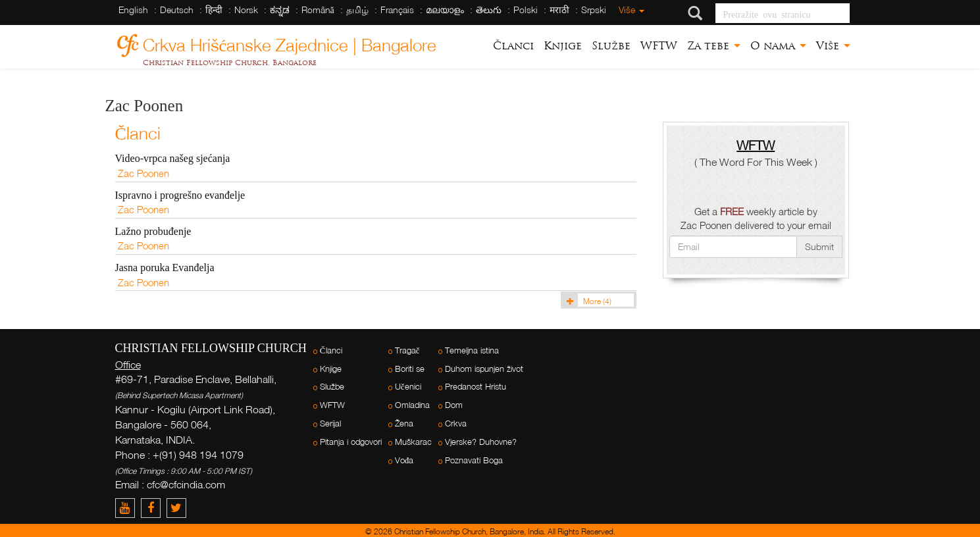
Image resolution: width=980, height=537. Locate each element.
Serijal (330, 423)
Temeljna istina (472, 350)
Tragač (407, 350)
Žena (404, 423)
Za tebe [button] (714, 46)
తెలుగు (489, 10)
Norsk (246, 10)
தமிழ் (357, 10)
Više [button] (833, 46)
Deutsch (177, 10)
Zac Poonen (143, 173)
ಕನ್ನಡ (280, 10)
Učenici (408, 387)
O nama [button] (778, 46)
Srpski (594, 10)
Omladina (412, 405)
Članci (513, 46)
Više (632, 10)
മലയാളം (445, 10)
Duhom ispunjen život (484, 369)
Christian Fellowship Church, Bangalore (230, 63)
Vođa (404, 460)
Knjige (563, 46)
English (133, 10)
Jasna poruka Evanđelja (165, 268)
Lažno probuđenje (153, 231)
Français (397, 10)
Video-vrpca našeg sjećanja (173, 158)
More (587, 301)
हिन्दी (214, 10)
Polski (526, 10)
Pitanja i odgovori (351, 442)
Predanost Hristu (476, 387)
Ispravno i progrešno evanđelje (180, 195)
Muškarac (413, 442)
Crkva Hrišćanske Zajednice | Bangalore (290, 43)
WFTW (659, 46)
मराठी (559, 10)
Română (318, 10)
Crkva (456, 423)
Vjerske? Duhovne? (481, 442)
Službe (611, 46)
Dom (454, 405)
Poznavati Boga (474, 460)
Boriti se (410, 369)
